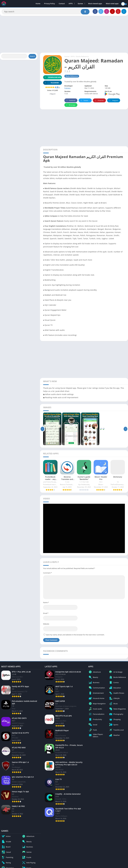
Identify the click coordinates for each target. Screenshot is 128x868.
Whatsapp (71, 106)
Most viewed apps (95, 4)
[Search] (46, 12)
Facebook (71, 102)
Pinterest (99, 102)
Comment (47, 574)
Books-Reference (82, 58)
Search (32, 57)
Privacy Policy (49, 4)
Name (46, 603)
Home (38, 4)
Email (46, 614)
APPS (71, 4)
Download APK (52, 78)
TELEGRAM (51, 84)
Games (80, 4)
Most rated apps (112, 4)
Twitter (84, 102)
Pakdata (67, 89)
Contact (62, 4)
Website (46, 625)
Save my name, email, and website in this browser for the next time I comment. (75, 636)
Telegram (113, 102)
